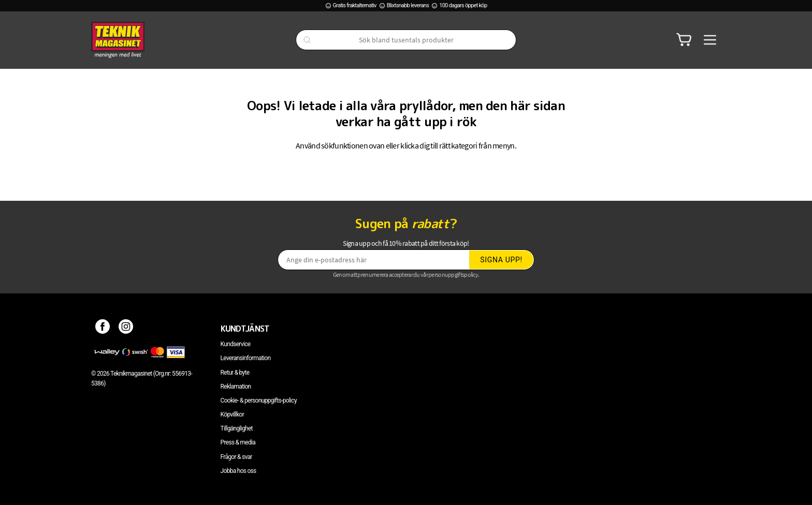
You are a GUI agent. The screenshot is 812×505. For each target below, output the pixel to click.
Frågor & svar (236, 457)
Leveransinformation (246, 358)
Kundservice (236, 344)
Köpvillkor (232, 414)
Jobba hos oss (238, 471)
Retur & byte (235, 373)
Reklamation (236, 387)
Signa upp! (501, 260)
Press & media (238, 442)
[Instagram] (126, 329)
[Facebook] (103, 329)
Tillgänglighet (237, 428)
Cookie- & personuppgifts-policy (259, 400)
